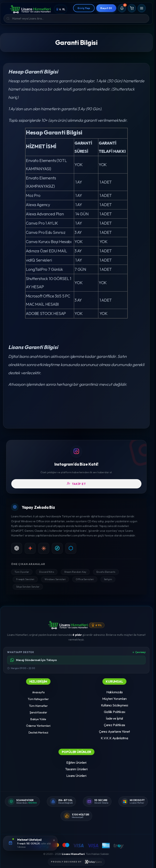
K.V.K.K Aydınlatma (114, 738)
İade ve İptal (114, 718)
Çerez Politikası (114, 725)
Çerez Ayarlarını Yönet (114, 731)
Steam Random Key (75, 572)
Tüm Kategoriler (38, 699)
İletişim (108, 579)
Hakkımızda (114, 692)
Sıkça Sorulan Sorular (28, 587)
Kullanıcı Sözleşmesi (115, 705)
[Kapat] (54, 840)
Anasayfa (38, 692)
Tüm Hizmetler (38, 706)
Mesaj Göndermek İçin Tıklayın (33, 660)
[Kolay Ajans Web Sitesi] (93, 862)
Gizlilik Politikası (115, 712)
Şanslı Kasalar (38, 712)
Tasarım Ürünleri (76, 769)
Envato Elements (106, 572)
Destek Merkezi (38, 733)
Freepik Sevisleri (25, 579)
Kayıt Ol (106, 8)
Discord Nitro (47, 572)
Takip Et (76, 483)
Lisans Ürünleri (76, 776)
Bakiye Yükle (38, 719)
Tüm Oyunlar (22, 572)
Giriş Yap (84, 8)
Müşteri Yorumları (114, 699)
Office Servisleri (85, 579)
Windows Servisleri (55, 579)
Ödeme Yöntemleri (38, 726)
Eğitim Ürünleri (76, 762)
